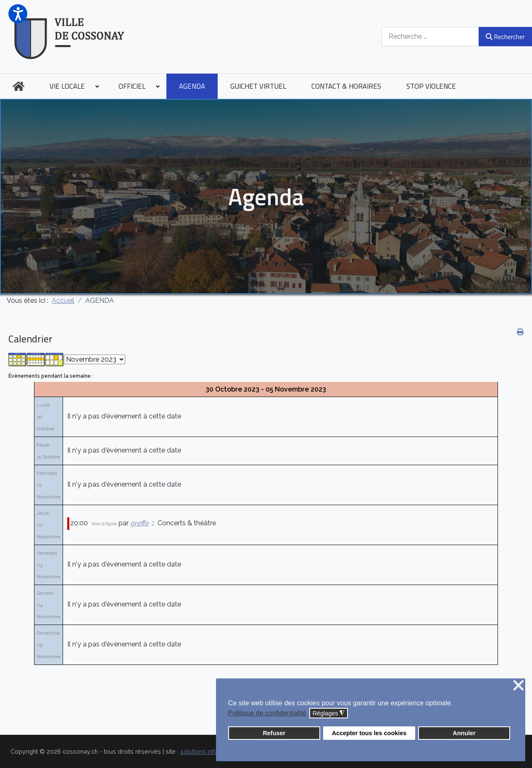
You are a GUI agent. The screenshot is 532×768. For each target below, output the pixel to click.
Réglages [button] (329, 714)
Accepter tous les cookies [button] (369, 733)
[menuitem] (18, 86)
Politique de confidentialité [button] (267, 713)
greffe (139, 523)
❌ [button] (519, 686)
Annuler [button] (464, 733)
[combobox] (430, 36)
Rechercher (505, 37)
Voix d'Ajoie (104, 524)
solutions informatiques (213, 751)
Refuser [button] (274, 733)
